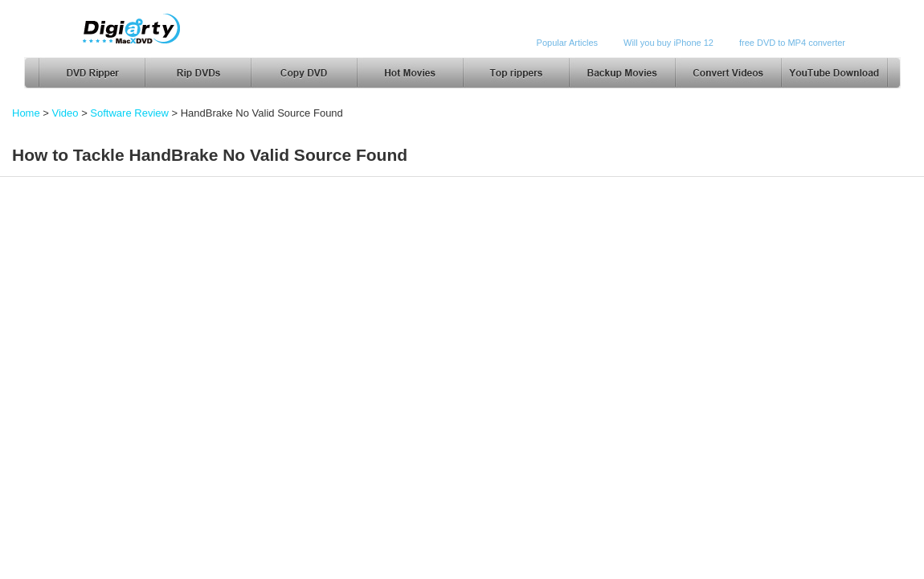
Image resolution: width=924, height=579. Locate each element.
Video (65, 113)
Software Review (129, 113)
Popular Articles (567, 43)
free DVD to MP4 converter (792, 43)
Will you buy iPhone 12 (668, 43)
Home (26, 113)
